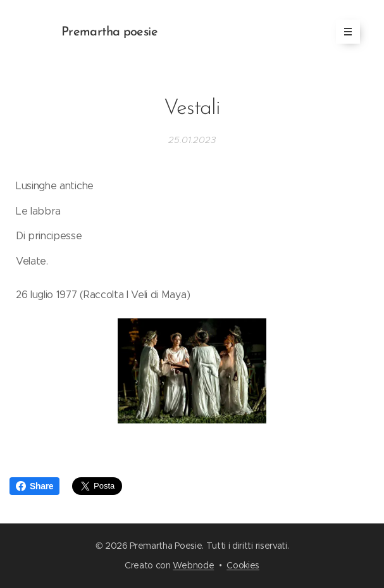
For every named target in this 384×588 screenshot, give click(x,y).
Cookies (243, 565)
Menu (344, 32)
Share (34, 486)
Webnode (193, 565)
